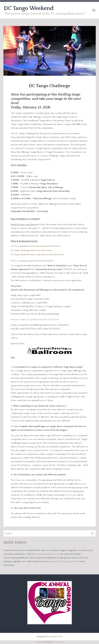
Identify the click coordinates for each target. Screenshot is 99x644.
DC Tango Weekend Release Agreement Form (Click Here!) (38, 255)
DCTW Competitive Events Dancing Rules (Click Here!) (36, 246)
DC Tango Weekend (29, 8)
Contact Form (39, 642)
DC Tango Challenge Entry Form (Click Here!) (31, 250)
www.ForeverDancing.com (63, 561)
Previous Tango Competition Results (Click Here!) (35, 319)
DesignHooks (56, 637)
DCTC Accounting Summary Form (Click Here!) (33, 261)
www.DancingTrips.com (48, 554)
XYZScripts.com (59, 642)
